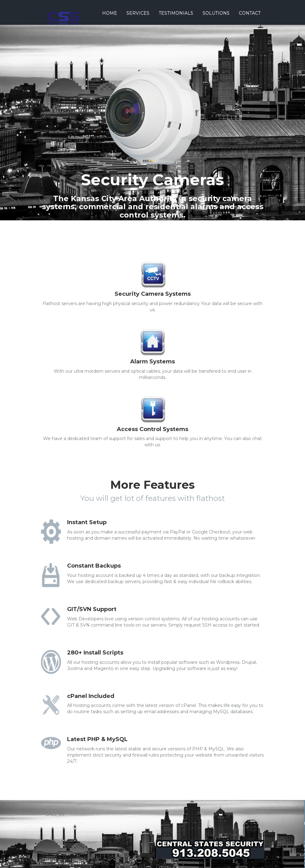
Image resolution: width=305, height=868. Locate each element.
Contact (250, 13)
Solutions (216, 13)
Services (138, 13)
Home (110, 13)
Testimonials (176, 13)
